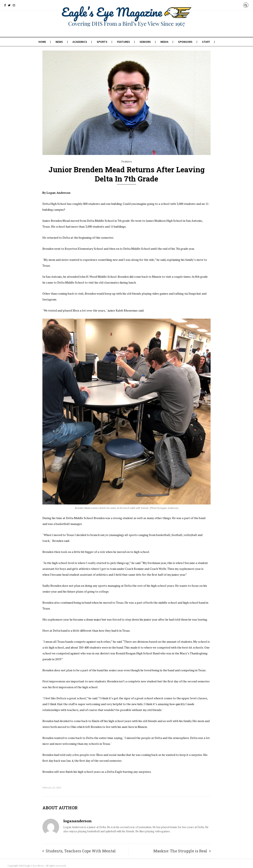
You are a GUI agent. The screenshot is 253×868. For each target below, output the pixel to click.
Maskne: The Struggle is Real (180, 851)
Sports (102, 42)
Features (123, 42)
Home (42, 42)
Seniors (145, 42)
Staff (206, 42)
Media (164, 42)
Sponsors (185, 42)
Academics (80, 42)
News (59, 42)
